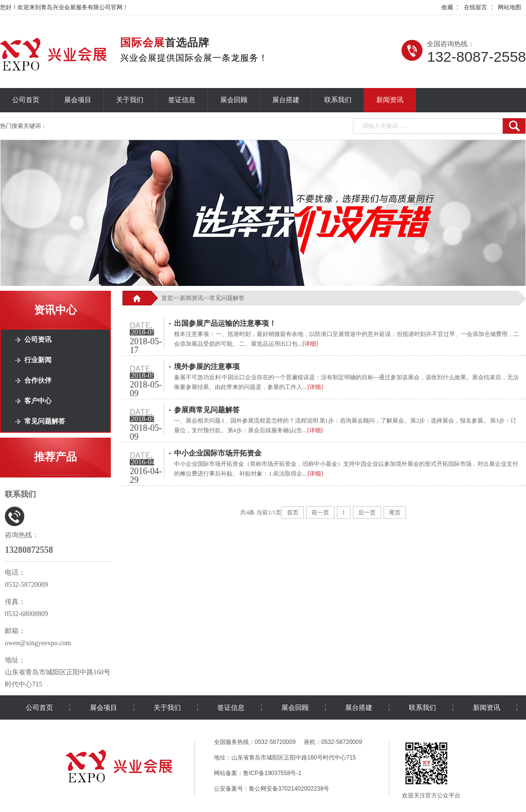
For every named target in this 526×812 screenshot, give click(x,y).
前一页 (320, 512)
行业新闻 (38, 360)
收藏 (447, 7)
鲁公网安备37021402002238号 (289, 789)
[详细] (310, 344)
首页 (167, 298)
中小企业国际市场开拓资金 (218, 453)
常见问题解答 (45, 421)
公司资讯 (38, 340)
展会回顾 (234, 100)
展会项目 (78, 100)
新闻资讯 (390, 100)
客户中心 (38, 401)
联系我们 (338, 100)
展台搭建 (286, 100)
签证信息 (182, 100)
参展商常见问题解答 (207, 410)
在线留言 (475, 7)
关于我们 (130, 100)
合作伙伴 (38, 380)
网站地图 (509, 7)
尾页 (395, 512)
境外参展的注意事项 (207, 367)
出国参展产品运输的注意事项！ (225, 323)
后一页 (367, 512)
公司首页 (26, 100)
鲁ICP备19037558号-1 (272, 773)
